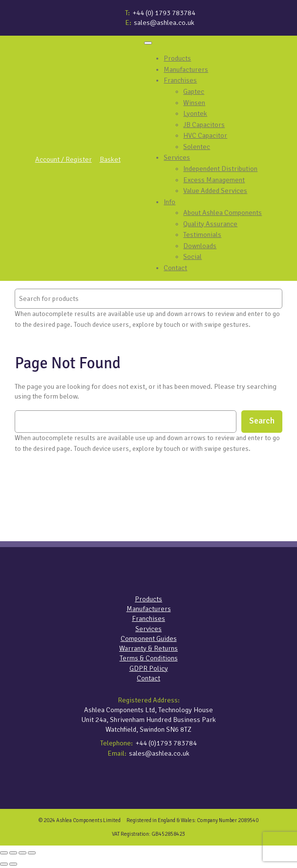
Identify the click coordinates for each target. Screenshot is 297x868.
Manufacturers (186, 69)
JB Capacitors (204, 125)
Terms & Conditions (149, 658)
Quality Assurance (210, 224)
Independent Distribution (220, 169)
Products (177, 58)
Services (177, 157)
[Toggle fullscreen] (13, 853)
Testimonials (202, 234)
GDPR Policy (149, 668)
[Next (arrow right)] (13, 864)
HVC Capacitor (205, 135)
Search (262, 421)
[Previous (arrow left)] (4, 864)
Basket (110, 159)
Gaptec (194, 91)
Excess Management (214, 180)
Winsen (194, 103)
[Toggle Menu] (148, 43)
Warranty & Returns (148, 648)
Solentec (197, 147)
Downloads (200, 246)
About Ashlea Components (223, 212)
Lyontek (195, 113)
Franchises (180, 80)
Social (192, 256)
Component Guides (149, 638)
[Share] (22, 853)
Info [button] (170, 202)
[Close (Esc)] (32, 853)
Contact (175, 268)
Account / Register (64, 159)
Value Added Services (215, 191)
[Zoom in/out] (4, 853)
